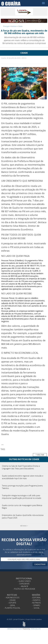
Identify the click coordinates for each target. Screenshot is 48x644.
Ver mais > (24, 526)
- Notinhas (36, 603)
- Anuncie (24, 586)
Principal (6, 26)
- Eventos (36, 600)
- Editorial (36, 598)
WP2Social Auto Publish (15, 629)
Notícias (13, 26)
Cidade (20, 26)
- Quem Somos (24, 581)
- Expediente (24, 584)
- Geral (12, 605)
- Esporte (12, 603)
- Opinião (36, 605)
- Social (36, 608)
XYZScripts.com (36, 629)
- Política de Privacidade (24, 589)
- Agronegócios (12, 598)
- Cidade (12, 600)
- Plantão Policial (12, 608)
